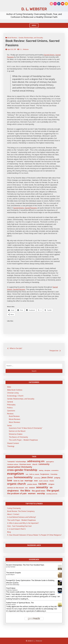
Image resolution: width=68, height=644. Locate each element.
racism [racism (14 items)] (42, 484)
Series (10, 425)
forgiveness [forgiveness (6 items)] (45, 474)
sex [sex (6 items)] (26, 488)
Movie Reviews (15, 419)
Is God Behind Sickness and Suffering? (22, 517)
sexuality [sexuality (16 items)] (42, 487)
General (10, 402)
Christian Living (13, 393)
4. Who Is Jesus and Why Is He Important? (23, 523)
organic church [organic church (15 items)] (16, 484)
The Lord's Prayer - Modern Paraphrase (21, 520)
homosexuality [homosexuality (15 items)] (23, 477)
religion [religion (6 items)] (51, 484)
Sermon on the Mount (17, 431)
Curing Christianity (14, 508)
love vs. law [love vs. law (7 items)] (19, 481)
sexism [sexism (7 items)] (32, 488)
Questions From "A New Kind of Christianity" (26, 428)
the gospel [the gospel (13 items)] (53, 490)
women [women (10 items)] (32, 493)
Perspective (54, 351)
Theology (11, 446)
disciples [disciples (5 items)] (47, 470)
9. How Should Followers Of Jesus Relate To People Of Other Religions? (34, 535)
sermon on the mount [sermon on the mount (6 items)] (16, 488)
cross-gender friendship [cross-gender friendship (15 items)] (22, 470)
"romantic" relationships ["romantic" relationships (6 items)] (17, 462)
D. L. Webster (34, 9)
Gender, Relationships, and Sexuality (31, 38)
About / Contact (13, 514)
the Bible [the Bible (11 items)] (25, 491)
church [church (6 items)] (35, 464)
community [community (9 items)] (44, 464)
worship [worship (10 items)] (41, 493)
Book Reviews (12, 38)
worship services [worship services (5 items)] (52, 494)
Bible (9, 387)
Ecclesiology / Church (15, 396)
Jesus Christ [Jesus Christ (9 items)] (47, 477)
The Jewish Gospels (14, 573)
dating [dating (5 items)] (41, 470)
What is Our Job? (16, 348)
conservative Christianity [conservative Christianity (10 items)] (20, 467)
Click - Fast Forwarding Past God (19, 526)
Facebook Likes (34, 545)
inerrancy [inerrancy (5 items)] (37, 478)
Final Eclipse (11, 588)
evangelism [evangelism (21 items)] (16, 474)
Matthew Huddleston (13, 590)
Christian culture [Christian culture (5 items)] (13, 464)
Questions (11, 411)
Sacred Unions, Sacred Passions (25, 208)
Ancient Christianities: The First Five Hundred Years (25, 565)
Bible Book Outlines (15, 390)
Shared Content (13, 443)
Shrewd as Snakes (16, 434)
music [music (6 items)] (52, 481)
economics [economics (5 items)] (55, 470)
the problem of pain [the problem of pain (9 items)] (17, 493)
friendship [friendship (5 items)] (54, 474)
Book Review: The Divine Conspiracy (21, 511)
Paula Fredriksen (11, 567)
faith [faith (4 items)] (27, 474)
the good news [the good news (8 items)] (38, 491)
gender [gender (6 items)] (10, 478)
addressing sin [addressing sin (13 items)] (36, 461)
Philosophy (11, 405)
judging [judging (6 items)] (57, 478)
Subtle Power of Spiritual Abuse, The (20, 603)
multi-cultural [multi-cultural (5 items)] (44, 481)
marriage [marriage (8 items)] (29, 481)
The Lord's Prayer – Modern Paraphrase (23, 440)
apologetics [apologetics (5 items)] (50, 462)
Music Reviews (14, 422)
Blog (9, 532)
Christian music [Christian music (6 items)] (25, 464)
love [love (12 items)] (10, 480)
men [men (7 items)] (36, 481)
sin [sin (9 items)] (51, 487)
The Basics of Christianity (18, 437)
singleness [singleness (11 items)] (13, 491)
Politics (10, 408)
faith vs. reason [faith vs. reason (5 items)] (34, 474)
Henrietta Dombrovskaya (13, 585)
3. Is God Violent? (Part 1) (16, 529)
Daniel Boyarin (11, 575)
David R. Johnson (12, 605)
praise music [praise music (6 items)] (32, 484)
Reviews (10, 414)
